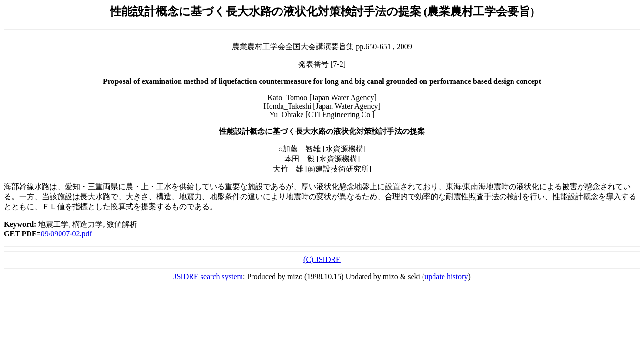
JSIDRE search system (208, 277)
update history (446, 277)
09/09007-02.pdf (66, 234)
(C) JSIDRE (322, 259)
